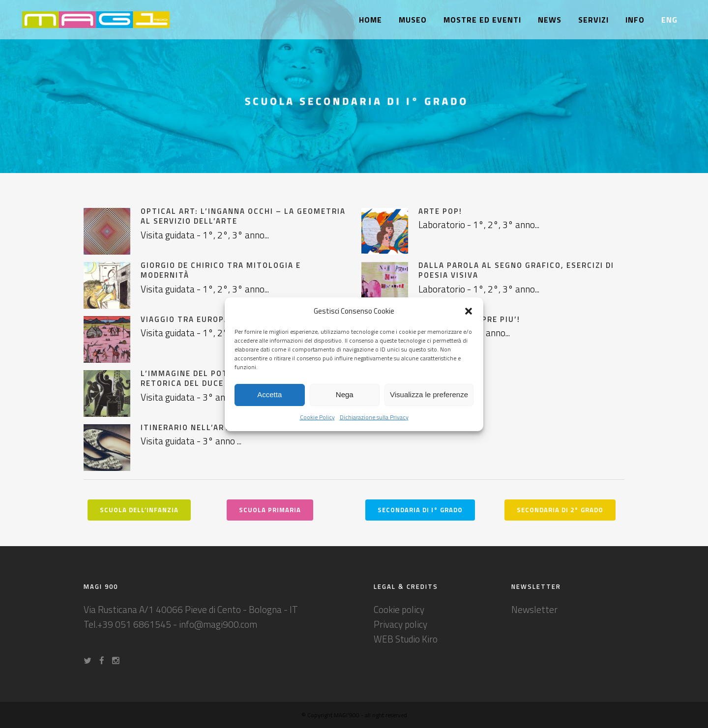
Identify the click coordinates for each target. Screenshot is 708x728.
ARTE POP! (440, 211)
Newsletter (534, 609)
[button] (469, 311)
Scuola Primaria (270, 510)
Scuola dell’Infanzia (139, 510)
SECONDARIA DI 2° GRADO (560, 510)
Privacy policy (400, 624)
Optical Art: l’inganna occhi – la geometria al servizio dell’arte (243, 216)
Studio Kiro (416, 639)
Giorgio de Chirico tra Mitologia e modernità (221, 270)
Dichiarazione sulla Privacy (374, 417)
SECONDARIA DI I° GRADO (420, 510)
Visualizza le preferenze (429, 394)
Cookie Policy (317, 417)
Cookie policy (399, 609)
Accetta (269, 394)
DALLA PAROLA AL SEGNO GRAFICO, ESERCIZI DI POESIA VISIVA (516, 270)
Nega (345, 394)
